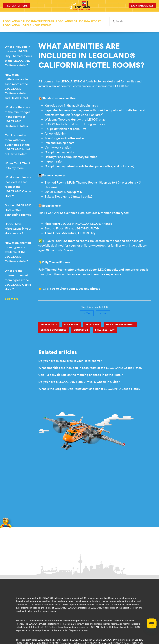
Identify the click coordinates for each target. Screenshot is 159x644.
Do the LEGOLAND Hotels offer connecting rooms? (18, 210)
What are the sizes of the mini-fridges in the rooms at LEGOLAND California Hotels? (17, 117)
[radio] (87, 313)
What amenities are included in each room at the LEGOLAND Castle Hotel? (18, 187)
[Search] (133, 21)
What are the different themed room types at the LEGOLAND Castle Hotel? (18, 280)
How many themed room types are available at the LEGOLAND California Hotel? (18, 252)
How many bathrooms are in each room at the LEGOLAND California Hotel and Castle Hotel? (17, 86)
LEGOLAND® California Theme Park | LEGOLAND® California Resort (52, 21)
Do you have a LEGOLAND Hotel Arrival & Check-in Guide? (79, 382)
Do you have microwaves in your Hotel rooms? (18, 229)
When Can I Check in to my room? (18, 166)
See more (11, 299)
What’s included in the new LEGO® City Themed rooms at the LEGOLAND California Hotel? (18, 56)
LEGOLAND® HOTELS (17, 25)
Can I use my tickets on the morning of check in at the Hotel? (81, 375)
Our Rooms (43, 25)
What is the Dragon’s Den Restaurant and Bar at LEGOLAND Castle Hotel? (89, 389)
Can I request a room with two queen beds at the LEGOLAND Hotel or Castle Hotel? (17, 145)
